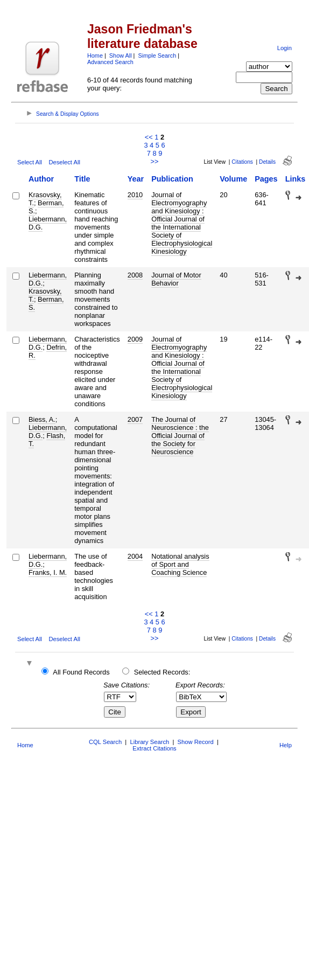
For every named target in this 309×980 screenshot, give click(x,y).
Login (285, 48)
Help (286, 745)
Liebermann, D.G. (48, 223)
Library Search (149, 742)
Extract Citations (154, 748)
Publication (172, 179)
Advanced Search (110, 62)
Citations (242, 162)
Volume (233, 179)
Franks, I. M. (48, 572)
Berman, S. (46, 207)
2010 (135, 195)
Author (41, 179)
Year (136, 179)
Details (267, 162)
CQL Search (105, 742)
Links (296, 179)
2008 (135, 275)
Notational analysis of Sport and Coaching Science (180, 564)
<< (149, 137)
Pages (266, 179)
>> (155, 161)
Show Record (196, 742)
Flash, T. (47, 440)
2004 (135, 556)
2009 (135, 339)
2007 (135, 419)
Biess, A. (42, 419)
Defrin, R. (48, 351)
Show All (121, 55)
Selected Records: (162, 672)
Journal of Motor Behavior (176, 279)
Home (95, 55)
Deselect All (64, 162)
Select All (30, 162)
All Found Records (81, 672)
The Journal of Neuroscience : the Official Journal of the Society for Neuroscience (180, 436)
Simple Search (157, 55)
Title (82, 179)
